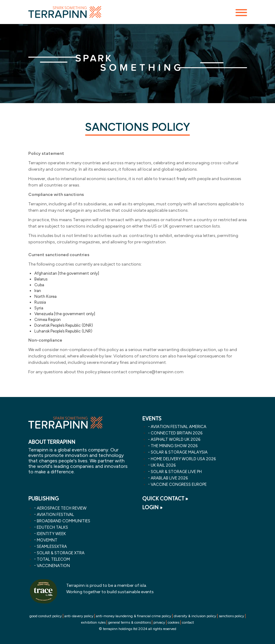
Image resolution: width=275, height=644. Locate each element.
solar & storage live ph (176, 472)
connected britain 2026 (177, 433)
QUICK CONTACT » (165, 499)
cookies (174, 622)
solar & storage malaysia (179, 452)
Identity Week (51, 534)
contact (188, 622)
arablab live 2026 (169, 478)
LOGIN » (152, 507)
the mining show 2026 (174, 446)
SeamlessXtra (52, 546)
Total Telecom (53, 559)
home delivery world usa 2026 (183, 459)
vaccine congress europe (179, 484)
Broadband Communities (64, 521)
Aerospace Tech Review (62, 508)
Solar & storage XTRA (61, 553)
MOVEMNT (47, 540)
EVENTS (152, 419)
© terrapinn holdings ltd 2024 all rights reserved (137, 629)
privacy (159, 622)
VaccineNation (53, 566)
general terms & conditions (129, 622)
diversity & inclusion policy (195, 616)
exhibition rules (93, 622)
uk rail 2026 (163, 465)
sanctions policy (231, 616)
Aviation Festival (55, 514)
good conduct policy (46, 616)
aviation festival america (179, 426)
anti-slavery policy (79, 616)
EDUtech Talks (52, 527)
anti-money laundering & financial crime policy (134, 616)
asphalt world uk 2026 (175, 439)
